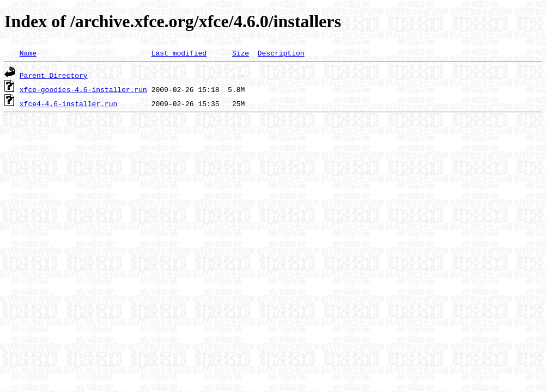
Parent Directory (54, 75)
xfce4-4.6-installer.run (68, 103)
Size (241, 53)
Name (28, 53)
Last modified (179, 53)
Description (281, 53)
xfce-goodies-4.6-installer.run (83, 89)
